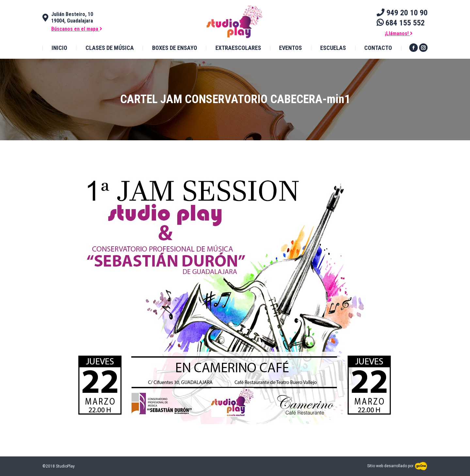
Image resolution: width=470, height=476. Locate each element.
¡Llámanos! (399, 33)
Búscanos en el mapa (77, 29)
